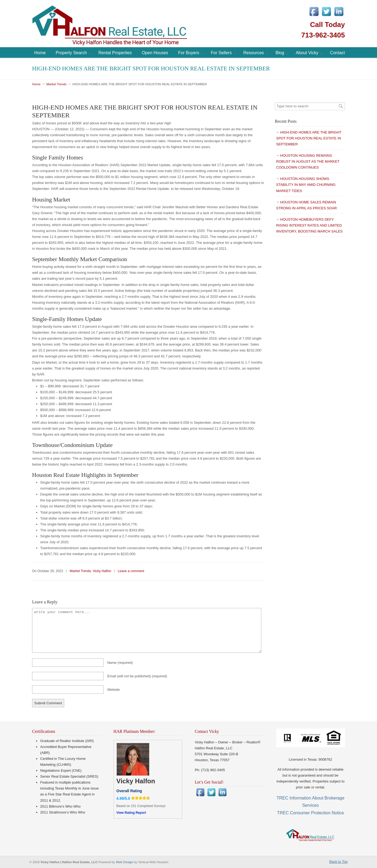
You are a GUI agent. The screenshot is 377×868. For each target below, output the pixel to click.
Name (120, 663)
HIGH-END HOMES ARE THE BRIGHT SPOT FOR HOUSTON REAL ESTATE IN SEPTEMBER (309, 138)
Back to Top (338, 862)
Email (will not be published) (137, 676)
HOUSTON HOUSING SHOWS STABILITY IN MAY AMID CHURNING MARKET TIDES (306, 185)
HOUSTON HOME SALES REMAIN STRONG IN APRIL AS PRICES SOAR (306, 205)
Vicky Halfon (102, 571)
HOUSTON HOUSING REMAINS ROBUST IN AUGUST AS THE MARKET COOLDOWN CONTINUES (308, 161)
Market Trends (56, 84)
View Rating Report (131, 813)
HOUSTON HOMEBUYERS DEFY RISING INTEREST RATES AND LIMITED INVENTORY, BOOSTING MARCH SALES (309, 225)
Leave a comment (131, 571)
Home (36, 84)
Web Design (125, 862)
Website (114, 690)
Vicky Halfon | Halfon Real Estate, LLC (140, 24)
